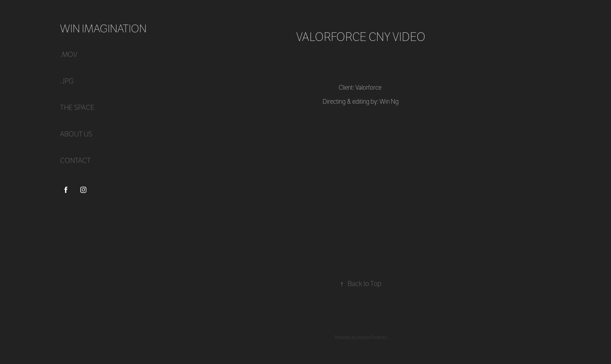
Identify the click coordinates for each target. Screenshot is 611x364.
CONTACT (75, 161)
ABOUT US (76, 134)
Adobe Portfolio (372, 337)
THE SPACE (77, 108)
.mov (69, 55)
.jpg (67, 81)
